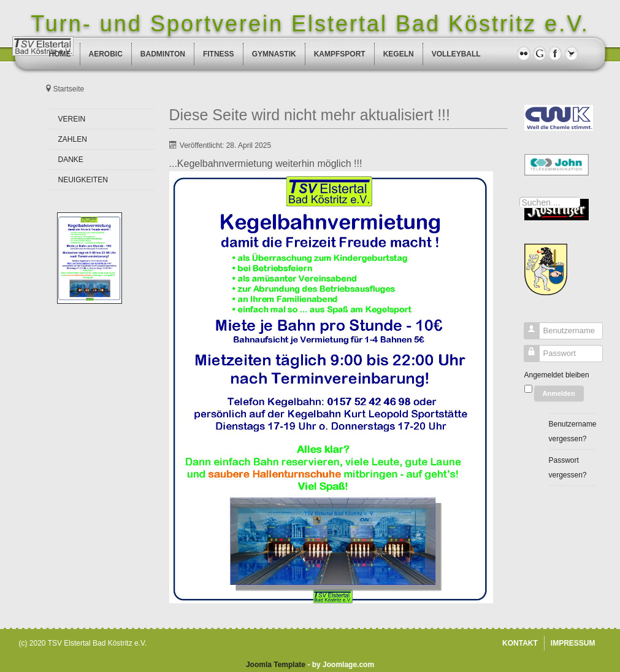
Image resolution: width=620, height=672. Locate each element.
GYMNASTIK (274, 54)
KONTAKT (520, 643)
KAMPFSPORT (340, 54)
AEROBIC (106, 54)
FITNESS (219, 54)
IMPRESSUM (573, 643)
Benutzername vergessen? (572, 431)
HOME (60, 54)
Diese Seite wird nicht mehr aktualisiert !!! (310, 115)
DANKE (71, 160)
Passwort (527, 356)
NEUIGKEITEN (83, 180)
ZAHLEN (73, 139)
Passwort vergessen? (568, 468)
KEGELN (399, 54)
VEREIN (72, 119)
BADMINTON (163, 54)
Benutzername (527, 334)
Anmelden (559, 393)
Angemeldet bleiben (557, 375)
